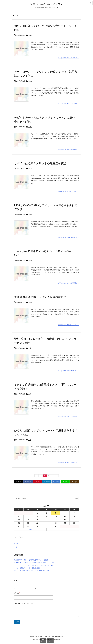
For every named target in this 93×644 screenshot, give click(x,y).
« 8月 (30, 529)
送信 (17, 622)
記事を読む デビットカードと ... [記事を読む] (68, 150)
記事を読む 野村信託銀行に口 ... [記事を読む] (68, 371)
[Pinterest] (38, 482)
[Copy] (74, 482)
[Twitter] (19, 482)
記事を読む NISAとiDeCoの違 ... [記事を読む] (68, 237)
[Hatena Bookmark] (56, 482)
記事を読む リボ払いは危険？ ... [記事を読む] (68, 191)
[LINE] (65, 482)
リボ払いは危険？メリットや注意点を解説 (40, 163)
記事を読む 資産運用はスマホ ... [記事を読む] (68, 325)
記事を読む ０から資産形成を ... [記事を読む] (68, 283)
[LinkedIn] (47, 482)
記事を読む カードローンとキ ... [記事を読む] (68, 104)
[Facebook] (28, 482)
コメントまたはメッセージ (23, 603)
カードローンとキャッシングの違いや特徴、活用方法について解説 (34, 563)
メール (17, 593)
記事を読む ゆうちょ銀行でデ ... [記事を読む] (68, 462)
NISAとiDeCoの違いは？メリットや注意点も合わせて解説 (32, 571)
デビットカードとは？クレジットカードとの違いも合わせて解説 (34, 565)
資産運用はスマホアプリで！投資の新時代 (40, 297)
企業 (30, 348)
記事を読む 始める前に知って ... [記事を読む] (68, 58)
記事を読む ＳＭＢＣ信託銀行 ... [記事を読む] (68, 417)
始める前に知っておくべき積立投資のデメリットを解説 (31, 560)
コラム (30, 35)
